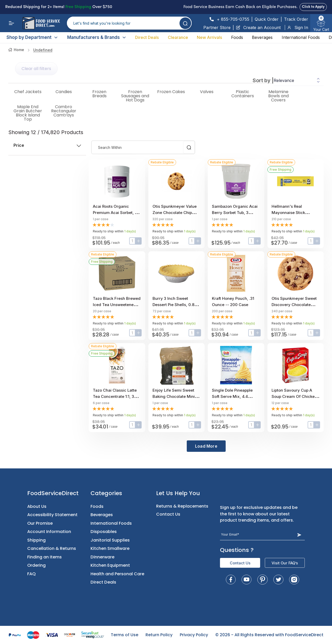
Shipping (36, 540)
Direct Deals (147, 37)
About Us (37, 506)
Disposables (104, 532)
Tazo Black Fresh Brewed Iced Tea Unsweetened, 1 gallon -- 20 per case (117, 305)
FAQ (32, 574)
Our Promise (40, 523)
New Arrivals (209, 37)
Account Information (49, 532)
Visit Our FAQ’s (285, 563)
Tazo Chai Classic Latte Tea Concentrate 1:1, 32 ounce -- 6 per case (115, 396)
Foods (237, 37)
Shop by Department (32, 37)
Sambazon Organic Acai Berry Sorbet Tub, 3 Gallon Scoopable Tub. (235, 213)
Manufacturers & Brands (97, 37)
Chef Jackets (28, 92)
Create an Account (258, 27)
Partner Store (217, 27)
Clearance (178, 37)
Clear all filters (36, 69)
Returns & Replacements (182, 506)
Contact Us (168, 514)
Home (16, 50)
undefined (43, 50)
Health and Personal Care (117, 574)
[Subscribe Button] (299, 535)
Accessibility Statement (52, 515)
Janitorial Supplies (110, 540)
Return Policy (159, 635)
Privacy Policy (194, 635)
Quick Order (267, 19)
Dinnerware (102, 557)
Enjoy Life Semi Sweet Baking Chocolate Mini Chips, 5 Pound (174, 396)
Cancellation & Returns (52, 548)
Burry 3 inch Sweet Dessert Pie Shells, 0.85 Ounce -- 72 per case (175, 305)
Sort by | (263, 80)
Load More (206, 446)
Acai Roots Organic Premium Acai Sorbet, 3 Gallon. (115, 213)
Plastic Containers (243, 94)
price (47, 145)
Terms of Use (125, 635)
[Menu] (11, 23)
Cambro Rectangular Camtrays (64, 111)
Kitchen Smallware (110, 548)
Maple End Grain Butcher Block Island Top (28, 113)
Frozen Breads (99, 94)
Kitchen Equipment (110, 565)
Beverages (262, 37)
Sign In (298, 27)
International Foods (301, 37)
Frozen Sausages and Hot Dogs (135, 96)
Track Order (296, 19)
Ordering (36, 565)
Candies (64, 92)
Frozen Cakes (171, 92)
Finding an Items (44, 557)
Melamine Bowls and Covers (278, 96)
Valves (207, 92)
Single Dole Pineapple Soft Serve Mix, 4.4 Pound (232, 396)
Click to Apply (313, 7)
